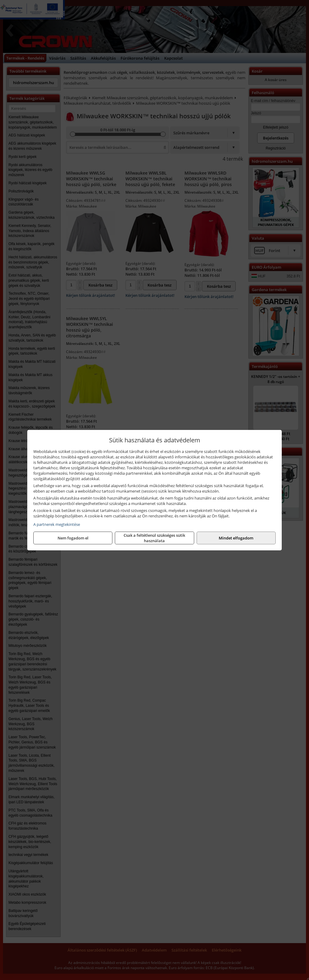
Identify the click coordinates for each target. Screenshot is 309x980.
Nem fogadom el (73, 538)
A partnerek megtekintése (57, 524)
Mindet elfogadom (236, 538)
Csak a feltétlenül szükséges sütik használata (154, 538)
